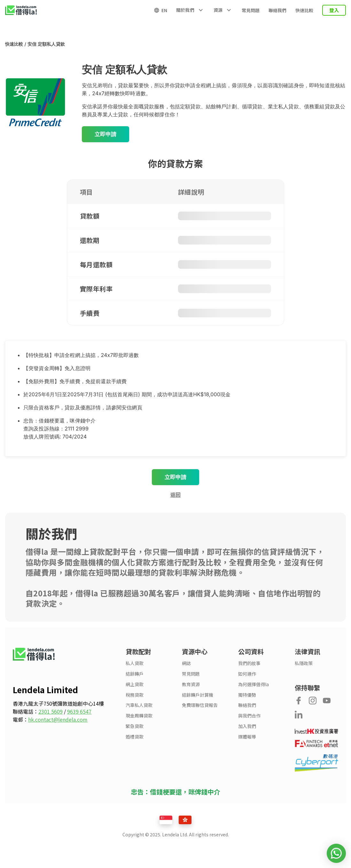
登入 (334, 10)
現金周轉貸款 (139, 716)
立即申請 (105, 134)
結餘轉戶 (135, 674)
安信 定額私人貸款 (46, 44)
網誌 (186, 663)
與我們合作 (249, 716)
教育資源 (191, 684)
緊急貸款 (135, 726)
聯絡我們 (277, 10)
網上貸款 (135, 684)
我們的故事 (249, 663)
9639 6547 (79, 711)
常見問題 (251, 10)
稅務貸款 (135, 695)
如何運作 (247, 674)
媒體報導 (247, 737)
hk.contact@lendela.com (58, 719)
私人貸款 (135, 663)
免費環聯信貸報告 (200, 705)
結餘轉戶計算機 (198, 695)
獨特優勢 (247, 695)
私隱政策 (304, 663)
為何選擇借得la (254, 684)
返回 (175, 494)
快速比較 (304, 10)
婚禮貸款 (135, 737)
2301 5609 (51, 711)
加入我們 (247, 726)
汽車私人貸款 (139, 705)
